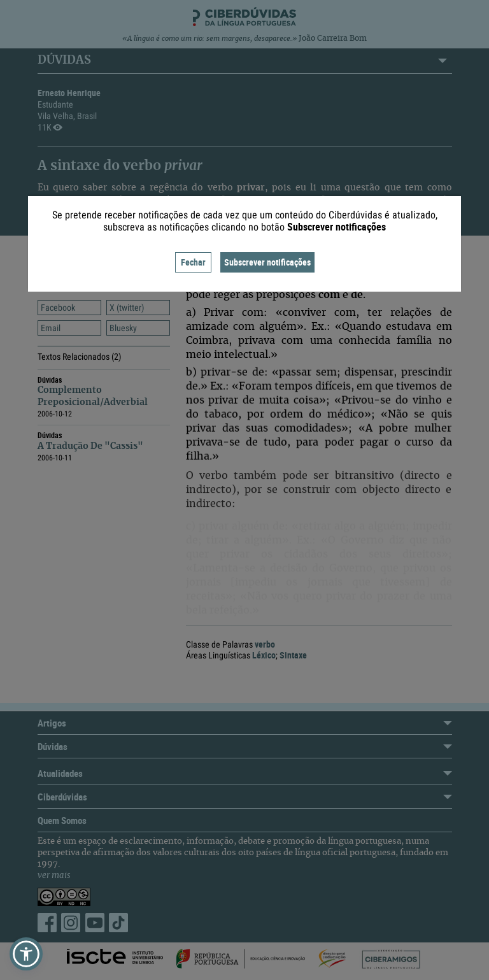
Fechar (193, 262)
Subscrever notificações (267, 262)
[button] (26, 954)
